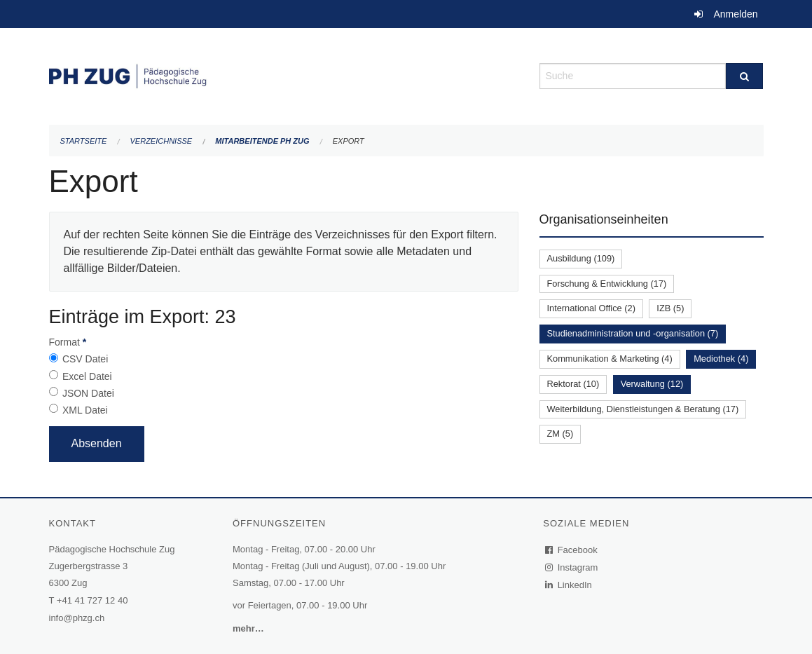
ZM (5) (560, 434)
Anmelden (735, 14)
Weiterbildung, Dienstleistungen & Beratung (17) (643, 409)
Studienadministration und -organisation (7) (633, 333)
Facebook (572, 550)
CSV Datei (85, 359)
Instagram (572, 567)
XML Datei (85, 410)
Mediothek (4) (721, 359)
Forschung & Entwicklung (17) (607, 284)
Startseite (84, 141)
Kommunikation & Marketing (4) (610, 359)
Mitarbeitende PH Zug (262, 141)
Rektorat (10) (573, 384)
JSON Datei (88, 393)
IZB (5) (670, 308)
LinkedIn (569, 585)
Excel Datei (87, 376)
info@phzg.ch (77, 618)
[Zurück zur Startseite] (284, 75)
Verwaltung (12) (652, 384)
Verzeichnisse (161, 141)
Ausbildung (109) (581, 258)
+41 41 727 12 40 (92, 600)
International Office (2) (591, 308)
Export (349, 141)
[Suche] (744, 76)
